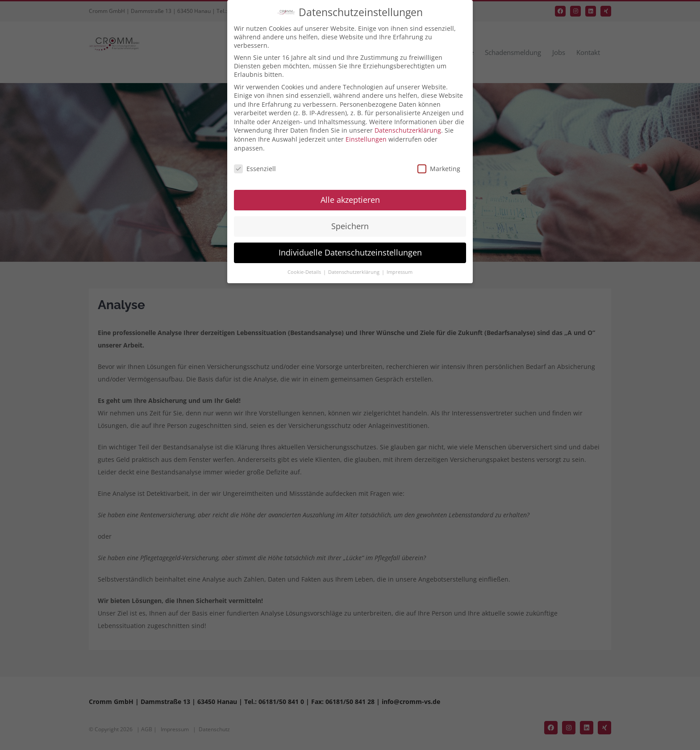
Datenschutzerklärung (408, 130)
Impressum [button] (400, 272)
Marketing (439, 169)
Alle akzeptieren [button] (350, 200)
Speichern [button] (350, 226)
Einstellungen (366, 139)
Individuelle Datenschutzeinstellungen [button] (350, 252)
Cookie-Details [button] (305, 272)
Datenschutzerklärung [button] (354, 272)
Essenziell (255, 169)
